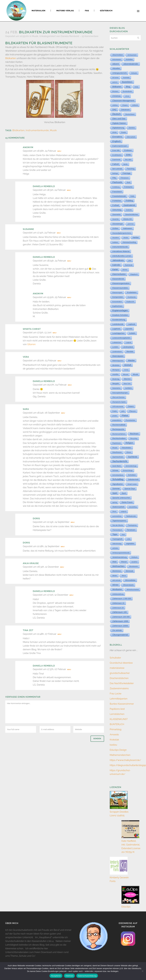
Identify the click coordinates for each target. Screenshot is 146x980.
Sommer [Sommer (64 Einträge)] (116, 489)
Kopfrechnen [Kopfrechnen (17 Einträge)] (117, 306)
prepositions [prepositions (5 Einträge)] (117, 420)
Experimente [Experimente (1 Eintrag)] (116, 160)
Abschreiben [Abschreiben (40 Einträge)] (118, 55)
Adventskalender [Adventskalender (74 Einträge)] (131, 64)
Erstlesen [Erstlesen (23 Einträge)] (128, 150)
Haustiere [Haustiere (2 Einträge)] (116, 238)
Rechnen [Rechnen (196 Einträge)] (134, 434)
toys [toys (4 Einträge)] (123, 534)
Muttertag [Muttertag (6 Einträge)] (116, 379)
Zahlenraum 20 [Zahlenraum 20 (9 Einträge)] (118, 608)
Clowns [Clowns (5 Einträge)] (125, 105)
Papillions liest (117, 709)
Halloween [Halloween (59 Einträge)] (128, 228)
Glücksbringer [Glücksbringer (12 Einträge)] (118, 224)
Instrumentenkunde (37, 130)
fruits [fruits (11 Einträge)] (132, 196)
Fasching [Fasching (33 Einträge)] (131, 169)
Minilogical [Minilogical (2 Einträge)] (116, 370)
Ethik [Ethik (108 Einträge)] (128, 155)
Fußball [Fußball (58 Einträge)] (116, 205)
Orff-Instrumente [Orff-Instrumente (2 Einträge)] (118, 406)
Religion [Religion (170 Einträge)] (129, 443)
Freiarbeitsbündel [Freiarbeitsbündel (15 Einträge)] (119, 196)
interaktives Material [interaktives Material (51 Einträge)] (121, 251)
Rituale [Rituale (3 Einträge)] (115, 448)
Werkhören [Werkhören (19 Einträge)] (117, 571)
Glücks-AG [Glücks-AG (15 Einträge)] (128, 219)
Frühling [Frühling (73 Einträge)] (129, 201)
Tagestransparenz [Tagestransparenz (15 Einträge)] (119, 521)
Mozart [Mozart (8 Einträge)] (126, 374)
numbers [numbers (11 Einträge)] (128, 388)
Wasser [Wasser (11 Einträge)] (124, 562)
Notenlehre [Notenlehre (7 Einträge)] (116, 388)
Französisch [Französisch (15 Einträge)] (117, 192)
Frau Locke (116, 694)
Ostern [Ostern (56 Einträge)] (131, 406)
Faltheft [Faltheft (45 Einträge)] (116, 164)
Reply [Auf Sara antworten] (63, 413)
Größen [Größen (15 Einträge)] (115, 228)
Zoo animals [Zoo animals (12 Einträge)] (117, 630)
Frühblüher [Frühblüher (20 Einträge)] (117, 201)
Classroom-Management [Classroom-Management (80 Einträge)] (123, 101)
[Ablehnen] (142, 971)
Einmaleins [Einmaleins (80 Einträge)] (117, 137)
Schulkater (115, 658)
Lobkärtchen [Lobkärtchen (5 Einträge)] (117, 342)
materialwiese (117, 668)
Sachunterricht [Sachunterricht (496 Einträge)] (120, 461)
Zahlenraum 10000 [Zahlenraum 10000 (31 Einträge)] (120, 626)
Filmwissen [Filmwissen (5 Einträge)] (125, 178)
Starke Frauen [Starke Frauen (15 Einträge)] (127, 502)
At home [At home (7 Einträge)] (116, 78)
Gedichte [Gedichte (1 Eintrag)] (129, 210)
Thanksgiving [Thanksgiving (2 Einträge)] (132, 525)
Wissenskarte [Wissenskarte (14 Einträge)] (128, 585)
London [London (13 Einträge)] (115, 347)
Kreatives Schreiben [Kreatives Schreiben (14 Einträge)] (120, 315)
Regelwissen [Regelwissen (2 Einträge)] (117, 443)
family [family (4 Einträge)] (126, 164)
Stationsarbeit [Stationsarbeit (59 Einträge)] (118, 507)
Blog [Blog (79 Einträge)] (128, 87)
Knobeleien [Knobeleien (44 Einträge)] (132, 292)
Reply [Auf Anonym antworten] (59, 151)
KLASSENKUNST (119, 719)
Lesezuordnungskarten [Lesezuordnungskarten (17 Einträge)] (121, 338)
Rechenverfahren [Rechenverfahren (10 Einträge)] (119, 434)
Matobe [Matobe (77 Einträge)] (131, 360)
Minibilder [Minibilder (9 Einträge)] (116, 365)
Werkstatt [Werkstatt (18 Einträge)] (129, 571)
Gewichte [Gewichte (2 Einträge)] (116, 219)
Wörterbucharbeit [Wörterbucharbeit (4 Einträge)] (133, 590)
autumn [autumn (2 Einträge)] (115, 82)
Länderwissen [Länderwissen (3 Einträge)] (117, 352)
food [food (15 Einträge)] (128, 182)
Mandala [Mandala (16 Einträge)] (130, 352)
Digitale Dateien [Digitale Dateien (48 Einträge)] (119, 123)
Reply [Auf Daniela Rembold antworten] (69, 190)
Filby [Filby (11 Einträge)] (114, 178)
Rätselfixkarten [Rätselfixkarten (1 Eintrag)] (117, 452)
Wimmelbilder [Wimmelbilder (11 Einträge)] (130, 580)
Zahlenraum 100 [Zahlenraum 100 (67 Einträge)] (120, 612)
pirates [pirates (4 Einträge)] (115, 416)
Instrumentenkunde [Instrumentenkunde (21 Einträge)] (120, 247)
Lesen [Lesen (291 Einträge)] (132, 333)
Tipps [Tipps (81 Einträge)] (115, 534)
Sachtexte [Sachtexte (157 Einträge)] (133, 457)
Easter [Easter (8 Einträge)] (124, 132)
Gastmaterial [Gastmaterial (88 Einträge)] (129, 205)
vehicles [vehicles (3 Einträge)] (115, 548)
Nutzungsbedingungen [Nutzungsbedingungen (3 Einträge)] (120, 393)
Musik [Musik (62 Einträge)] (135, 374)
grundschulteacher (120, 673)
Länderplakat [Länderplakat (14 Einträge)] (128, 347)
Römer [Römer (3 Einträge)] (129, 452)
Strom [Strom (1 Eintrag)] (114, 511)
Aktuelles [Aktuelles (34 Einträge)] (116, 68)
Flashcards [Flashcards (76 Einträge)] (117, 182)
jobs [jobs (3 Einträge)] (130, 260)
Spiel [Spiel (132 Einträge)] (115, 493)
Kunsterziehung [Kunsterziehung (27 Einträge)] (119, 320)
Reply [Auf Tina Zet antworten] (60, 634)
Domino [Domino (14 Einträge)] (132, 128)
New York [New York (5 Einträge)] (127, 384)
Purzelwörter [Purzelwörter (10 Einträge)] (130, 420)
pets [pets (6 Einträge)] (123, 411)
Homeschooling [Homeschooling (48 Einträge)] (129, 242)
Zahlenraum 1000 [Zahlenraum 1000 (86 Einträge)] (120, 621)
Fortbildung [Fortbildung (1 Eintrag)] (116, 187)
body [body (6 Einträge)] (137, 87)
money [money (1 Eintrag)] (126, 370)
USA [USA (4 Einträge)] (129, 539)
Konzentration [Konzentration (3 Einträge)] (117, 302)
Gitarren (31, 344)
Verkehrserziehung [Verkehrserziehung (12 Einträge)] (120, 557)
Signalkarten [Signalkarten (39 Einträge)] (118, 484)
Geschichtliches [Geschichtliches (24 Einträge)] (132, 215)
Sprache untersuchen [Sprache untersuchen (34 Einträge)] (121, 498)
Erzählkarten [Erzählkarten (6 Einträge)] (117, 155)
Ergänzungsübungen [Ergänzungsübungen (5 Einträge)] (120, 146)
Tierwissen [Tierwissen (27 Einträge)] (131, 530)
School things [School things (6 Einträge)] (128, 470)
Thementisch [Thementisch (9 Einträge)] (117, 530)
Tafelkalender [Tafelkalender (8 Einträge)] (131, 516)
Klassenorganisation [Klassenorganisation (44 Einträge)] (121, 283)
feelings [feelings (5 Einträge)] (115, 173)
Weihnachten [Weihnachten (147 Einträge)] (119, 566)
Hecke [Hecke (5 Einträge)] (126, 238)
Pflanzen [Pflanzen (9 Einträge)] (132, 411)
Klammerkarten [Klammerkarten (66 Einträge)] (119, 274)
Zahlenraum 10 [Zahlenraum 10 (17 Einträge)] (118, 603)
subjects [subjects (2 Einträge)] (124, 511)
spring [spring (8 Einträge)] (115, 502)
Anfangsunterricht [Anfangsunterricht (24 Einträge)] (120, 73)
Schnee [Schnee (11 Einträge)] (115, 470)
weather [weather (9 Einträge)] (135, 562)
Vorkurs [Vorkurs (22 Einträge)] (134, 557)
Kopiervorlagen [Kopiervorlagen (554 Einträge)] (120, 310)
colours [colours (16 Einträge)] (135, 105)
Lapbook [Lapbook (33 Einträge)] (132, 324)
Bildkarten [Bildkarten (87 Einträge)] (117, 87)
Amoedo (114, 735)
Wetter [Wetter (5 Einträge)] (115, 576)
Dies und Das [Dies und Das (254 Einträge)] (119, 119)
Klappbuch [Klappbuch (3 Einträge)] (134, 274)
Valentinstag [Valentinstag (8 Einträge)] (117, 544)
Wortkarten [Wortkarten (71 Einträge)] (117, 589)
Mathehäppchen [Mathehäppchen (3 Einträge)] (118, 361)
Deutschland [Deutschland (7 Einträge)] (130, 114)
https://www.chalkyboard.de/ (125, 760)
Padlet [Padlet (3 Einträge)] (115, 411)
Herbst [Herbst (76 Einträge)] (136, 237)
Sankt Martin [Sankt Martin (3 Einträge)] (117, 466)
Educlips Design (118, 750)
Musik (35, 36)
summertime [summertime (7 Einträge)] (117, 516)
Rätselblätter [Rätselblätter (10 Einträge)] (127, 448)
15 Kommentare (90, 36)
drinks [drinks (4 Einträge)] (115, 132)
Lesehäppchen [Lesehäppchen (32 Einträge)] (119, 333)
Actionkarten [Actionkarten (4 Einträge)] (117, 59)
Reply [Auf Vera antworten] (59, 361)
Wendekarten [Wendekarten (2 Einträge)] (134, 566)
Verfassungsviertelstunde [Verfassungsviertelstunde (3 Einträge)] (121, 553)
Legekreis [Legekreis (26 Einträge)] (116, 329)
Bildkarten (11, 58)
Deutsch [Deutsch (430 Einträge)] (117, 114)
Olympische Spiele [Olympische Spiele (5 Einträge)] (119, 402)
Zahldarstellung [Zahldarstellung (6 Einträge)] (118, 594)
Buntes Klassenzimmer (122, 704)
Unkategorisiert (47, 36)
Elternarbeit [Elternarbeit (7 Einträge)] (131, 137)
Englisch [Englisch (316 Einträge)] (117, 141)
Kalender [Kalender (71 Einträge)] (116, 265)
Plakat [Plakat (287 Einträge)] (125, 415)
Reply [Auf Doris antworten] (73, 522)
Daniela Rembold (70, 36)
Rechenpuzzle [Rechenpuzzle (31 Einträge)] (118, 429)
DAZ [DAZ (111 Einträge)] (115, 110)
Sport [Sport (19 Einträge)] (124, 493)
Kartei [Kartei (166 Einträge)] (115, 269)
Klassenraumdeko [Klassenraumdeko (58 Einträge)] (120, 288)
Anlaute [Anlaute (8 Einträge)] (134, 73)
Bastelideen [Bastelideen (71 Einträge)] (127, 82)
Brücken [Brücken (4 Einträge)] (115, 91)
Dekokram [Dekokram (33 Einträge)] (125, 110)
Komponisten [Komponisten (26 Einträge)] (118, 297)
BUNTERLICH (117, 724)
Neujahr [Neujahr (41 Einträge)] (116, 383)
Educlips (126, 907)
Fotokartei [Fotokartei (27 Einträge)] (128, 187)
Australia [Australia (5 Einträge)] (126, 78)
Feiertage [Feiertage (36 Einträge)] (127, 173)
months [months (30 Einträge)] (115, 374)
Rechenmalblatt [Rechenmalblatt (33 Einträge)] (119, 425)
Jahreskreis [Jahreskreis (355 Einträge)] (118, 260)
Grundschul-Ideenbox (121, 663)
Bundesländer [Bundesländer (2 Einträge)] (127, 91)
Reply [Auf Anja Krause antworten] (62, 567)
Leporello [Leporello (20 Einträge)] (129, 329)
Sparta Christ (32, 329)
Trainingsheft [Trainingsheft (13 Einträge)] (117, 539)
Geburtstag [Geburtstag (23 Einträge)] (117, 210)
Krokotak (114, 740)
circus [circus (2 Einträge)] (127, 96)
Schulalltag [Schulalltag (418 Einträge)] (118, 479)
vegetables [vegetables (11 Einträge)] (130, 544)
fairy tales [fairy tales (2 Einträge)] (128, 160)
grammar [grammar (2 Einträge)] (131, 224)
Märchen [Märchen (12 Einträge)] (127, 379)
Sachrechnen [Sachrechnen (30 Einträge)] (118, 457)
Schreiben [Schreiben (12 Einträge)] (132, 475)
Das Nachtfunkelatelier (122, 683)
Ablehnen (69, 976)
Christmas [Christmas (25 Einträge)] (117, 96)
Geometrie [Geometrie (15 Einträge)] (117, 215)
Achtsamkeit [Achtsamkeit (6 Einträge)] (132, 55)
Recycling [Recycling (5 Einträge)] (134, 438)
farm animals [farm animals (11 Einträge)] (117, 169)
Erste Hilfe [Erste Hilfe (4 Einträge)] (116, 150)
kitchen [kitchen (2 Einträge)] (125, 270)
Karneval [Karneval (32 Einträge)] (129, 265)
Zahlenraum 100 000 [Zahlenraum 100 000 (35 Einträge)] (121, 617)
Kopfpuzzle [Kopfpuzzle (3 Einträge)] (130, 302)
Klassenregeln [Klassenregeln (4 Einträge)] (117, 292)
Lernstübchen (117, 714)
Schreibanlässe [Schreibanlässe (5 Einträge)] (118, 475)
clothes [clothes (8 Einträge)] (115, 105)
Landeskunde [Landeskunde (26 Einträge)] (118, 324)
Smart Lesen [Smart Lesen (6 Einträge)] (132, 484)
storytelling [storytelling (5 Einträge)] (133, 507)
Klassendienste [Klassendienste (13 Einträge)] (118, 279)
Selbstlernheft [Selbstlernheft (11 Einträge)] (133, 480)
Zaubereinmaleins (119, 688)
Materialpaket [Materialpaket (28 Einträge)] (118, 356)
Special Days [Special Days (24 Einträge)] (130, 489)
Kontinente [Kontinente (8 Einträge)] (132, 297)
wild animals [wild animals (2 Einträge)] (117, 580)
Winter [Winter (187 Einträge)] (116, 585)
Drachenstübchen (119, 678)
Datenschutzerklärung (87, 976)
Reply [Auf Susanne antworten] (59, 233)
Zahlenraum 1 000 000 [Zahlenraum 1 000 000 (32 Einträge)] (122, 599)
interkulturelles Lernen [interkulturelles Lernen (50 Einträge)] (122, 256)
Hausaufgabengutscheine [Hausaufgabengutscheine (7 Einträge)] (122, 233)
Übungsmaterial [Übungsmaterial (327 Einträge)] (120, 635)
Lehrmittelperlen (119, 699)
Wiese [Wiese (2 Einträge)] (124, 576)
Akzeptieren (56, 976)
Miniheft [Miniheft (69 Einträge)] (128, 365)
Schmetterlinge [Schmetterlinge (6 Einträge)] (131, 466)
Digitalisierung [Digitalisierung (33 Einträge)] (118, 128)
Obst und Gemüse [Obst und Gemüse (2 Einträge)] (119, 397)
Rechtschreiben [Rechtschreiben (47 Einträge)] (119, 438)
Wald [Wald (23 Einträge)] (114, 562)
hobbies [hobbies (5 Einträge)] (115, 242)
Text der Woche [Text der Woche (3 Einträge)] (118, 525)
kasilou (113, 745)
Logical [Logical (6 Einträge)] (128, 342)
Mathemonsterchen (120, 755)
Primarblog (116, 729)
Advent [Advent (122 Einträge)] (116, 64)
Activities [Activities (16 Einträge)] (129, 59)
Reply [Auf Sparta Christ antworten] (55, 333)
